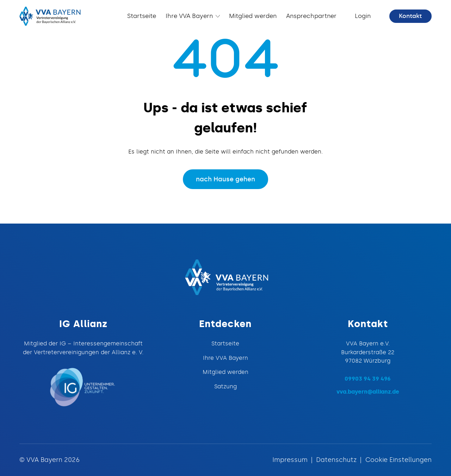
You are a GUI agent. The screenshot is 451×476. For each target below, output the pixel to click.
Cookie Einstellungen (399, 460)
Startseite (225, 343)
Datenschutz (336, 460)
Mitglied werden (225, 372)
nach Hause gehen (225, 179)
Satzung (225, 386)
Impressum (290, 460)
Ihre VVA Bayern (225, 358)
